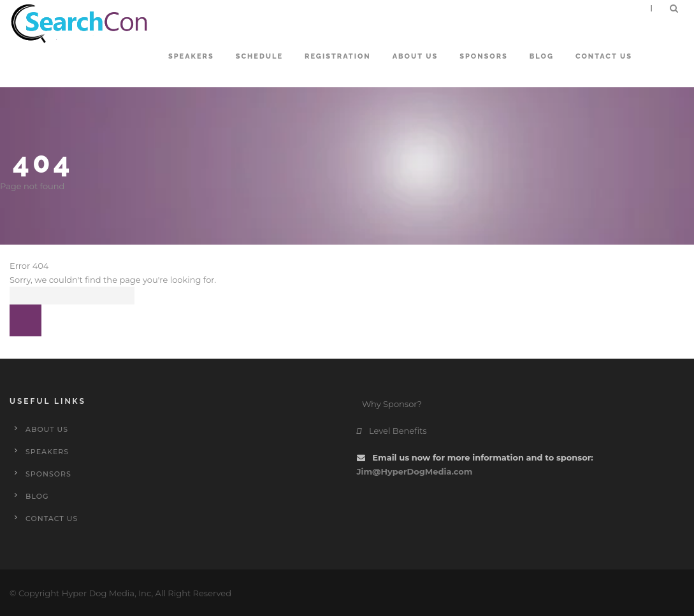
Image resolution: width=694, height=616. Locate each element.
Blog (542, 56)
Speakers (191, 56)
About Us (416, 56)
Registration (338, 56)
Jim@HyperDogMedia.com (415, 471)
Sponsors (484, 56)
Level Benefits (392, 431)
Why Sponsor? (391, 404)
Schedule (259, 56)
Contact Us (604, 56)
